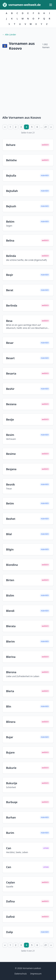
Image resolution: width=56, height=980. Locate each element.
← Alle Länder (9, 35)
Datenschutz (21, 974)
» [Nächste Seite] (51, 127)
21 (46, 127)
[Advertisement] (28, 84)
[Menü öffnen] (51, 5)
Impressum (36, 974)
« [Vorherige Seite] (5, 127)
